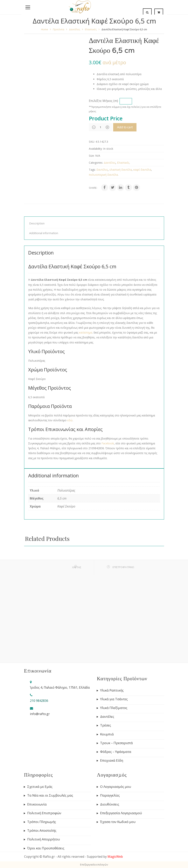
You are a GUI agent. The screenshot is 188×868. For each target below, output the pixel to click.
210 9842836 (39, 701)
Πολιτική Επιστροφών (44, 813)
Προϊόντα (59, 29)
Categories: (96, 163)
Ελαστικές (91, 29)
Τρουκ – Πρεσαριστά (116, 743)
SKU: (92, 142)
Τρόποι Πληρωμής (42, 822)
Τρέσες (106, 725)
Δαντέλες (75, 29)
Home (45, 29)
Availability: (96, 149)
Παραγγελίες (110, 795)
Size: (92, 156)
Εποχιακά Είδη (112, 760)
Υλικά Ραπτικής (112, 690)
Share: (93, 188)
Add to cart (130, 127)
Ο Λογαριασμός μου (116, 787)
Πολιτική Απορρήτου (44, 839)
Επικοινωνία (37, 804)
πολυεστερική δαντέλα (103, 175)
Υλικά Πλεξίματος (114, 708)
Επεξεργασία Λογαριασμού (121, 813)
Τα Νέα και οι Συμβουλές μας (50, 795)
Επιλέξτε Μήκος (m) (103, 101)
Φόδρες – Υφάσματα (116, 752)
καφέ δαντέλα (142, 170)
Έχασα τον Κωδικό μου (118, 822)
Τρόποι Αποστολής (42, 831)
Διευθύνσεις (110, 804)
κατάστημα (86, 332)
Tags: (92, 170)
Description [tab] (37, 223)
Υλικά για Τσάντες (114, 699)
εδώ (70, 420)
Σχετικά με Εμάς (40, 787)
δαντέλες (102, 170)
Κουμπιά (107, 734)
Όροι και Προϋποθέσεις (46, 848)
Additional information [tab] (44, 233)
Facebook (108, 443)
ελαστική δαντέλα (121, 170)
